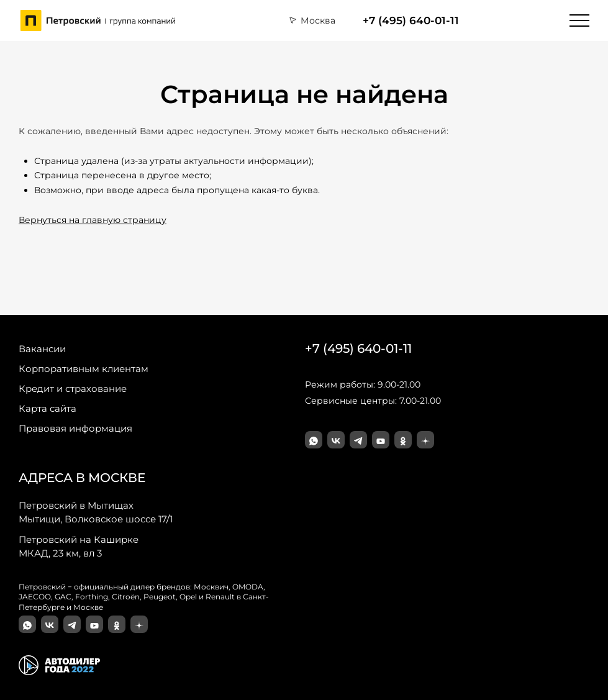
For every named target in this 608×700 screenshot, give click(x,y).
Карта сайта (48, 408)
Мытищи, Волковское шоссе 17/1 (96, 512)
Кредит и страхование (73, 389)
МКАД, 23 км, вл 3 (79, 546)
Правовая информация (75, 428)
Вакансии (42, 349)
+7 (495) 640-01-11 (411, 20)
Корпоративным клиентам (84, 369)
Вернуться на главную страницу (93, 220)
